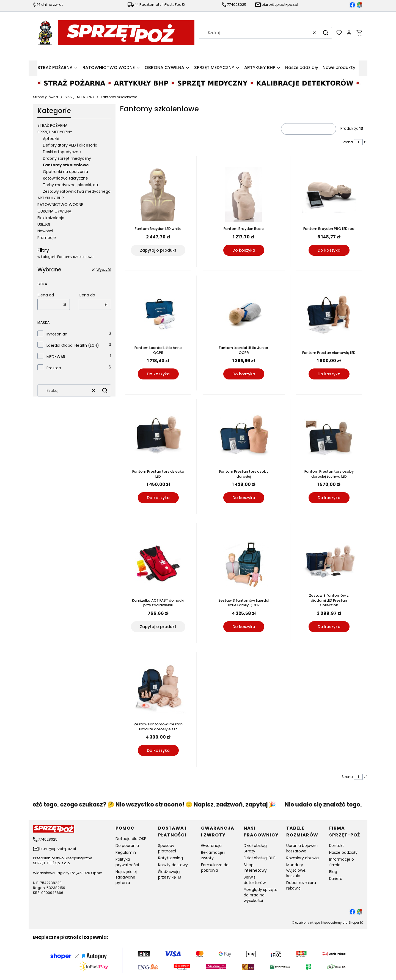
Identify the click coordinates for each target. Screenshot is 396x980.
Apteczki (51, 139)
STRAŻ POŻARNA (52, 125)
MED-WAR (56, 357)
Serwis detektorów (255, 880)
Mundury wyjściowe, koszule (296, 870)
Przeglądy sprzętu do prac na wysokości (261, 895)
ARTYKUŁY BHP (51, 198)
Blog (333, 872)
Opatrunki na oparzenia (65, 172)
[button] (326, 33)
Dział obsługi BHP (260, 858)
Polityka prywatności (127, 862)
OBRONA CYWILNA (54, 211)
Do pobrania (127, 846)
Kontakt (337, 846)
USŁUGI (44, 224)
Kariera (336, 879)
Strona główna (46, 97)
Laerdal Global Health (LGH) (73, 345)
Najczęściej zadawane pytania (126, 877)
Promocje (47, 238)
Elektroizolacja (51, 218)
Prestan (54, 368)
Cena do (87, 295)
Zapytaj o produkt (158, 250)
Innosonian (57, 334)
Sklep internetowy (255, 868)
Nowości (45, 231)
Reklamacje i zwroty (213, 855)
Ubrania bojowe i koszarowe (302, 848)
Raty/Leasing (170, 858)
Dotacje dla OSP (131, 839)
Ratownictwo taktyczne (65, 178)
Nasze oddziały (343, 852)
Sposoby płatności (167, 848)
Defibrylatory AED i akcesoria (70, 145)
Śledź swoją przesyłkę (169, 874)
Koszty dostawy (173, 865)
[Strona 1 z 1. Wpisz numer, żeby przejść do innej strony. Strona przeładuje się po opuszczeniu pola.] (358, 142)
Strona (347, 142)
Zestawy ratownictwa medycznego (77, 191)
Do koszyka (244, 250)
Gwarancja (211, 846)
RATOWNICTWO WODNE (60, 205)
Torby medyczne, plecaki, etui (72, 185)
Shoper (354, 923)
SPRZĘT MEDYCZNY (79, 97)
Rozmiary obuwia (302, 858)
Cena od (46, 295)
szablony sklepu (308, 923)
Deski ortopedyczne (62, 152)
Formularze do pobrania (215, 868)
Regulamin (126, 852)
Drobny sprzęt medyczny (67, 158)
